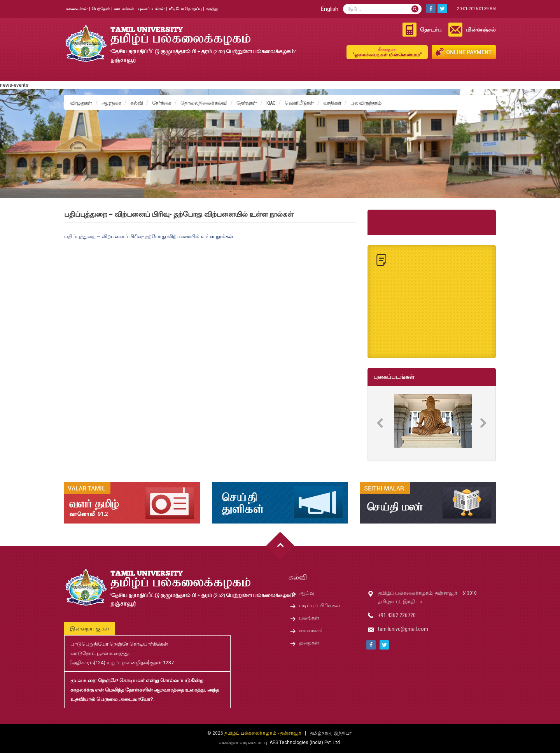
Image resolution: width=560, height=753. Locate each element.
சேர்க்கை (161, 103)
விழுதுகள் (81, 103)
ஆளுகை (111, 103)
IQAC (271, 103)
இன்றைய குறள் (90, 629)
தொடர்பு (431, 30)
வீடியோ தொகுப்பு (185, 9)
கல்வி (136, 103)
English (330, 9)
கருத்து (212, 9)
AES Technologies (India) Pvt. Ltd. (305, 742)
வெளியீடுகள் (299, 103)
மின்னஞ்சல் (481, 30)
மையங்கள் (311, 630)
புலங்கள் (309, 618)
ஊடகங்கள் (124, 9)
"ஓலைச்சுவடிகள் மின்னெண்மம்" (387, 52)
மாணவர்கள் (77, 9)
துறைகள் (309, 643)
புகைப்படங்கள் (151, 9)
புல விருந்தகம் (366, 103)
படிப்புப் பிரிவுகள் (320, 605)
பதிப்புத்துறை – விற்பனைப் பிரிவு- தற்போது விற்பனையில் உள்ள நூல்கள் (149, 236)
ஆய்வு (307, 593)
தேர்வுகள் (247, 103)
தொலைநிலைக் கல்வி (204, 103)
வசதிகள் (332, 103)
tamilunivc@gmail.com (403, 629)
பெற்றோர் (101, 9)
